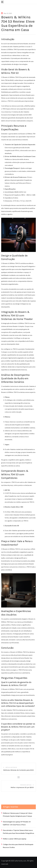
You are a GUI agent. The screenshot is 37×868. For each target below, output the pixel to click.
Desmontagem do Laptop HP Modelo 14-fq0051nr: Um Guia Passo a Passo (17, 823)
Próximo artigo (26, 785)
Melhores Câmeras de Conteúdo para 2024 (18, 770)
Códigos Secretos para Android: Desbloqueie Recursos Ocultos (18, 846)
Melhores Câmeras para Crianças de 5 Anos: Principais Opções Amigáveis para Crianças (18, 815)
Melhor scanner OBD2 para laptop (15, 839)
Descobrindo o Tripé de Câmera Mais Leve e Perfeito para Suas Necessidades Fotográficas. (19, 832)
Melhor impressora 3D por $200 (22, 787)
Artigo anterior (11, 767)
